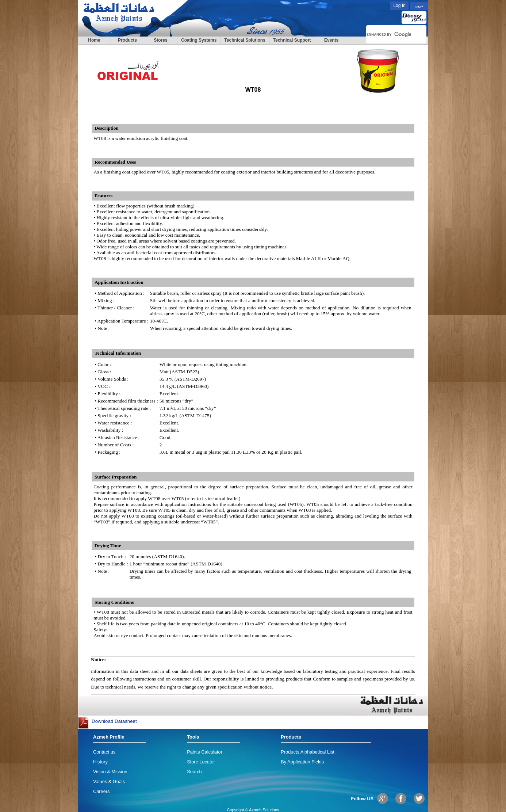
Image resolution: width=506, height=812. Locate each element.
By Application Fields (302, 762)
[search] (389, 34)
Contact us (104, 752)
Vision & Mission (110, 772)
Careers (101, 791)
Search (194, 772)
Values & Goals (109, 781)
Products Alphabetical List (308, 752)
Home (94, 40)
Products (127, 40)
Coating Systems (199, 40)
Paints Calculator (205, 752)
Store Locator (201, 762)
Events (331, 40)
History (100, 762)
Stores (160, 40)
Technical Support (292, 40)
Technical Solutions (245, 40)
